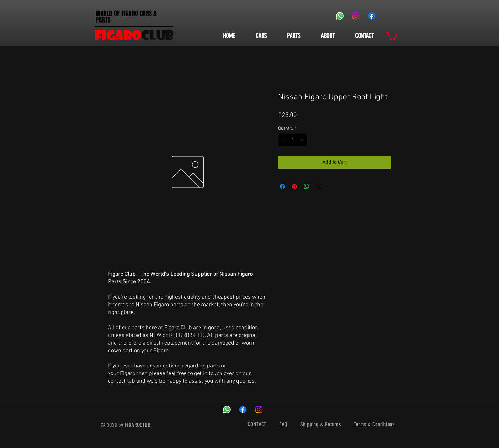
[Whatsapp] (340, 16)
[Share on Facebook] (282, 187)
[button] (392, 36)
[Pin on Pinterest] (294, 187)
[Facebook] (372, 16)
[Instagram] (356, 16)
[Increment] (302, 140)
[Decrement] (283, 140)
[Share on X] (319, 187)
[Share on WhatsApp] (306, 187)
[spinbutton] (293, 140)
